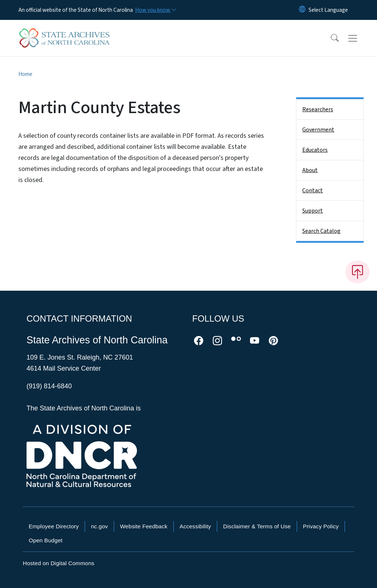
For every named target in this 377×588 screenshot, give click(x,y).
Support (313, 211)
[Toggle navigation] (360, 38)
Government (318, 130)
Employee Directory (54, 526)
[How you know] (155, 10)
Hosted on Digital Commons (59, 563)
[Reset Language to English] (302, 10)
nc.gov (99, 526)
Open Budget (46, 540)
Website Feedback (144, 526)
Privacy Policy (321, 526)
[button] (330, 38)
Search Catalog (321, 231)
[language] (328, 10)
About (310, 170)
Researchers (318, 109)
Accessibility (195, 526)
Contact (313, 190)
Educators (315, 150)
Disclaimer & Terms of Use (257, 526)
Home (25, 74)
